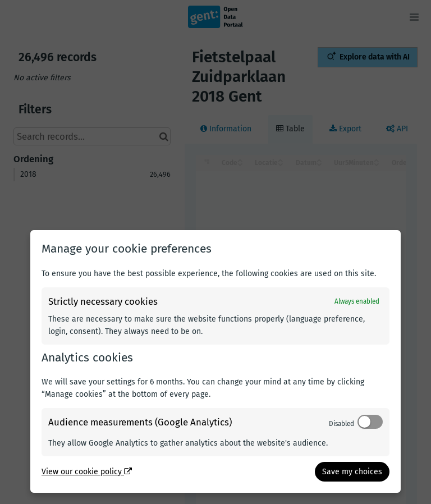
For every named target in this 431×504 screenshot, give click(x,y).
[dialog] (215, 361)
